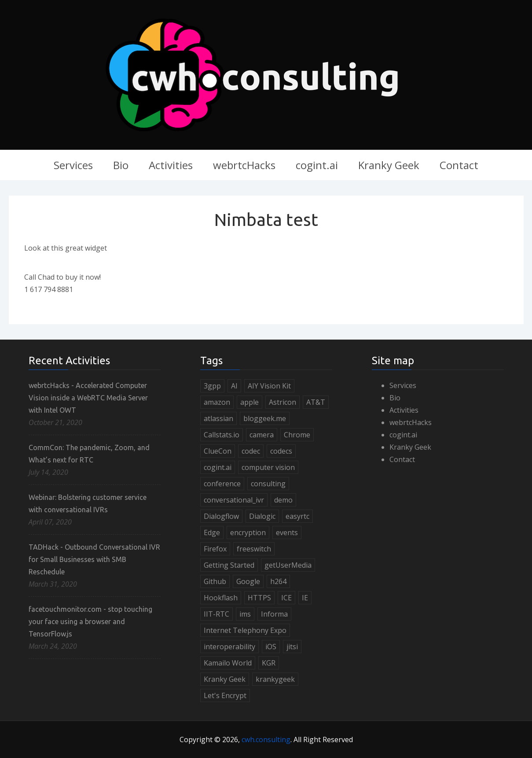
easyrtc (297, 516)
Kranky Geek (389, 165)
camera (262, 435)
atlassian (218, 418)
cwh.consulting (266, 740)
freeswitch (254, 549)
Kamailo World (228, 663)
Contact (459, 165)
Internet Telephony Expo (245, 630)
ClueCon (218, 451)
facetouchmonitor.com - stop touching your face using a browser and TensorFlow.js (90, 621)
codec (251, 451)
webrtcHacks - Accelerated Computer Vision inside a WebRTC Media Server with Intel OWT (88, 398)
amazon (217, 402)
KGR (269, 663)
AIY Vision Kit (269, 386)
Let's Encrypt (225, 695)
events (287, 532)
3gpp (212, 386)
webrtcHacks (244, 165)
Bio (121, 165)
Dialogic (262, 516)
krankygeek (275, 679)
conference (222, 484)
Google (248, 581)
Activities (171, 165)
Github (215, 581)
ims (245, 614)
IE (305, 598)
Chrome (297, 435)
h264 (278, 581)
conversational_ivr (234, 500)
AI (234, 386)
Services (73, 165)
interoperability (229, 647)
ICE (286, 598)
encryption (248, 532)
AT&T (316, 402)
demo (283, 500)
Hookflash (221, 598)
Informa (274, 614)
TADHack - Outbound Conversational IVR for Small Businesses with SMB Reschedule (94, 559)
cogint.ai (317, 165)
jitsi (292, 647)
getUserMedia (288, 565)
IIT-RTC (216, 614)
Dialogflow (221, 516)
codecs (281, 451)
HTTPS (259, 598)
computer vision (268, 467)
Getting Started (229, 565)
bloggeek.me (265, 418)
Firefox (215, 549)
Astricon (283, 402)
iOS (271, 647)
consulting (268, 484)
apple (249, 402)
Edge (212, 532)
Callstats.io (222, 435)
